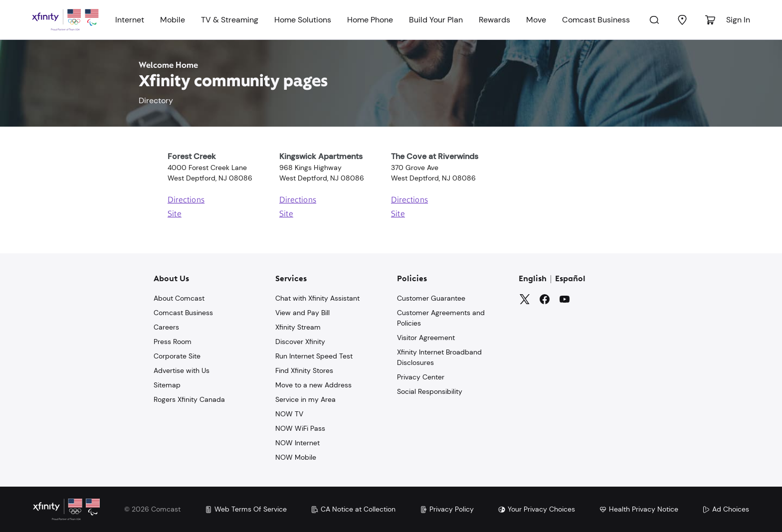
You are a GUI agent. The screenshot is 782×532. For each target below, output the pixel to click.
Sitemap (167, 385)
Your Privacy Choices (536, 509)
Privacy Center (421, 377)
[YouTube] (565, 299)
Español (570, 279)
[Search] (654, 20)
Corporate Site (177, 356)
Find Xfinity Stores (304, 370)
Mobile (173, 20)
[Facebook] (545, 299)
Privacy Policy (447, 509)
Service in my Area (305, 399)
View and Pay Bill (302, 313)
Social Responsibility (430, 391)
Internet (130, 20)
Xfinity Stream (298, 327)
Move (536, 20)
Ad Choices (726, 509)
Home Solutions (303, 20)
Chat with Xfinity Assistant (317, 298)
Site (175, 214)
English (533, 279)
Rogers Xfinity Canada (189, 399)
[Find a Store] (682, 20)
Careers (166, 327)
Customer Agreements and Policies (441, 318)
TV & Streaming (230, 20)
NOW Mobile (296, 457)
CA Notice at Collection (353, 509)
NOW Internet (297, 443)
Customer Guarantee (431, 298)
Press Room (173, 342)
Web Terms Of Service (246, 509)
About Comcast (179, 298)
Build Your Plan (436, 20)
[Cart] (710, 20)
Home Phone (370, 20)
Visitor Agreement (426, 338)
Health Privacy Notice (639, 509)
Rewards (494, 20)
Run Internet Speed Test (314, 356)
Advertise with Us (182, 370)
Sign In (738, 20)
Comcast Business (596, 20)
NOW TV (289, 414)
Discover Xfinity (300, 342)
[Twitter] (525, 299)
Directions (186, 200)
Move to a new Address (313, 385)
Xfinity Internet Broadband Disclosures (439, 357)
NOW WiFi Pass (300, 428)
